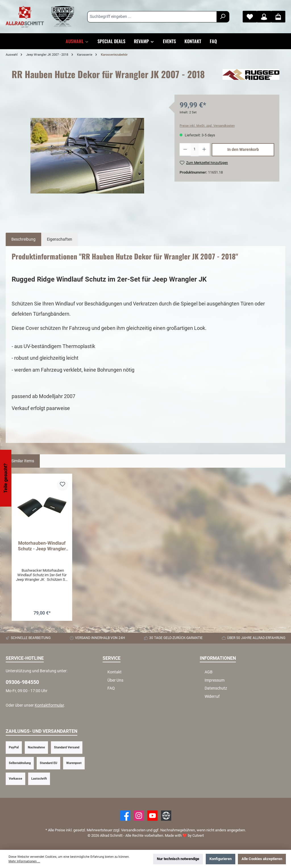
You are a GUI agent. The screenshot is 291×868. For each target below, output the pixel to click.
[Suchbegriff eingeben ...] (152, 17)
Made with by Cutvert (184, 835)
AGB (209, 672)
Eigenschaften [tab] (60, 239)
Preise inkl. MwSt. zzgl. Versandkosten (207, 126)
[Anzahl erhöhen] (204, 150)
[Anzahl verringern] (185, 150)
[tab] (23, 240)
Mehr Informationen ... (24, 861)
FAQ (111, 688)
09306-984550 (22, 682)
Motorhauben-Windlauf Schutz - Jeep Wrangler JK (42, 546)
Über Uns (115, 680)
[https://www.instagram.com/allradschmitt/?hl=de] (139, 816)
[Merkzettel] (250, 17)
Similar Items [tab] (23, 461)
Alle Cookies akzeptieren (262, 859)
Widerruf (212, 697)
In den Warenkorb (243, 150)
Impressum (215, 680)
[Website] (166, 816)
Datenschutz (216, 688)
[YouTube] (152, 816)
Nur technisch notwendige (178, 859)
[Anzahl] (195, 150)
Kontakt (115, 672)
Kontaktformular (49, 705)
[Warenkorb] (278, 17)
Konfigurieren (221, 859)
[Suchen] (223, 17)
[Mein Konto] (264, 17)
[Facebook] (125, 816)
